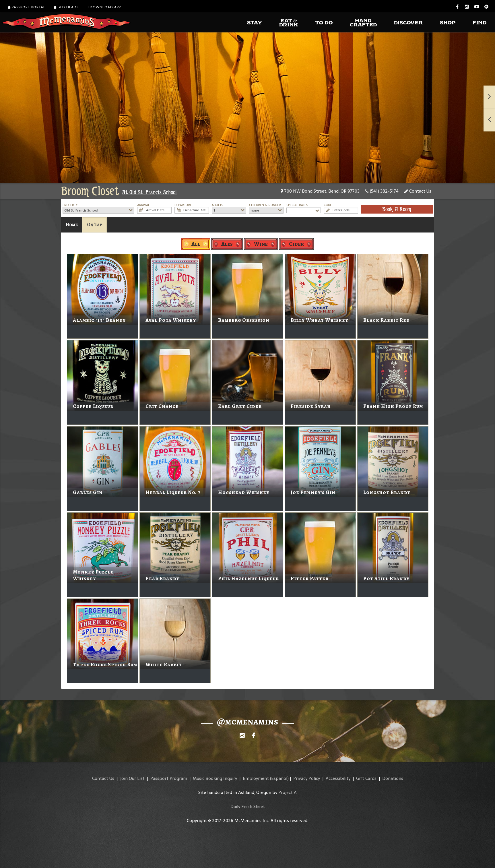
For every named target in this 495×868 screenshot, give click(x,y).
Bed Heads (66, 7)
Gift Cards (366, 778)
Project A (288, 792)
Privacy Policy (307, 778)
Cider (296, 244)
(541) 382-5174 (382, 191)
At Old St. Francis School (149, 192)
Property (70, 205)
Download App (104, 7)
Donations (393, 778)
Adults (217, 205)
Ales (227, 244)
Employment (256, 778)
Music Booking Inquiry (215, 778)
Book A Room (397, 209)
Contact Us (418, 191)
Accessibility (338, 778)
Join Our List (132, 778)
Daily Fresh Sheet (248, 806)
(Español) (279, 778)
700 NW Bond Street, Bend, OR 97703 (320, 191)
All (196, 244)
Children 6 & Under (265, 205)
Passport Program (169, 778)
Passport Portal (27, 7)
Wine (261, 244)
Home (72, 225)
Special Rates (297, 205)
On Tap (95, 225)
